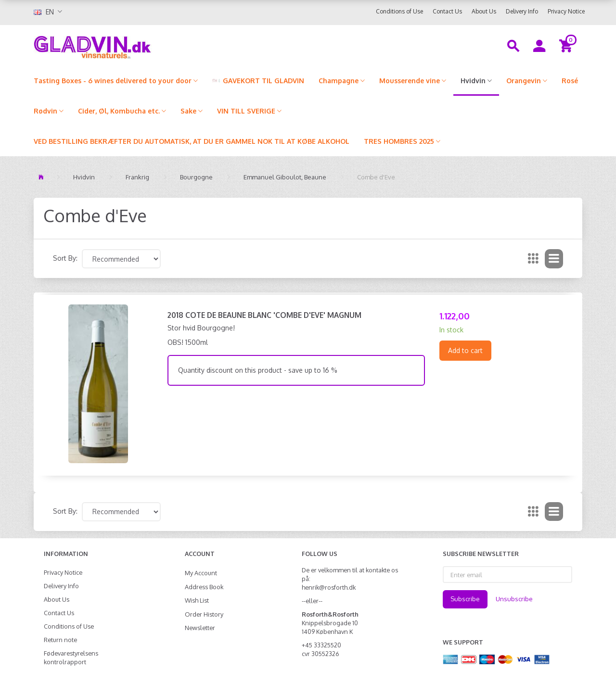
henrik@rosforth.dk (329, 587)
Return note (60, 640)
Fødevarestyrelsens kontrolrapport (71, 657)
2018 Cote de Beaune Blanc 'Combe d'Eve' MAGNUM (264, 315)
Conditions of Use (399, 11)
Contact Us (447, 11)
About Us (484, 11)
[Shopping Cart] (567, 45)
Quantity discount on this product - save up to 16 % (258, 370)
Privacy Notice (566, 11)
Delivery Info (522, 11)
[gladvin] (132, 45)
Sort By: (65, 258)
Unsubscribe (514, 599)
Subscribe (465, 599)
